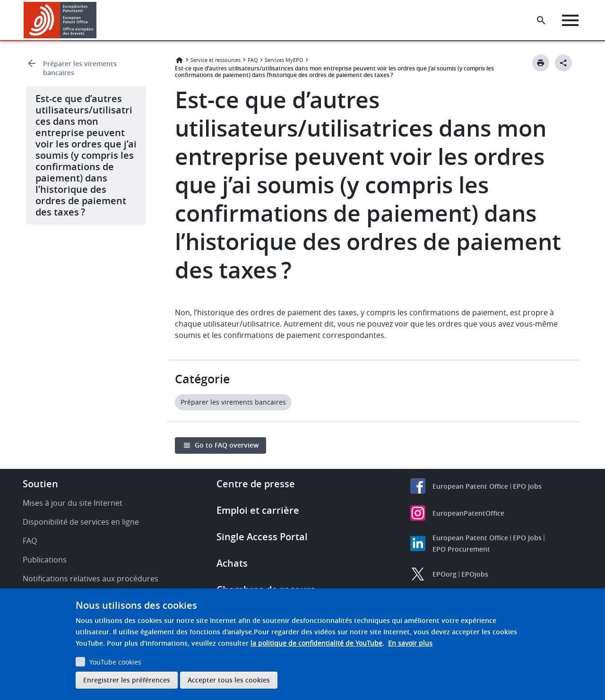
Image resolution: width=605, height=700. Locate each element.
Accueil (179, 60)
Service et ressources (216, 60)
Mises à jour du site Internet (73, 503)
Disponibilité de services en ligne (81, 522)
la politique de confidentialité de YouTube (316, 643)
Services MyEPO (284, 60)
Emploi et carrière (258, 510)
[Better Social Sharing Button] (563, 63)
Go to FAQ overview (227, 445)
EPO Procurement (461, 549)
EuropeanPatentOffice (468, 513)
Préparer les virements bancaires (80, 68)
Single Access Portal (262, 537)
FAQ (253, 60)
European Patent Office (470, 486)
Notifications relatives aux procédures (91, 579)
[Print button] (541, 63)
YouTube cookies (115, 662)
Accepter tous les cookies (229, 680)
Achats (232, 563)
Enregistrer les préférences (127, 680)
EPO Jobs (527, 486)
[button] (98, 20)
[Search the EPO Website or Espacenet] (541, 20)
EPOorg (445, 574)
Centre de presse (256, 484)
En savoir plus (410, 643)
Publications (45, 560)
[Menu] (570, 20)
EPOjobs (475, 574)
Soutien (40, 484)
